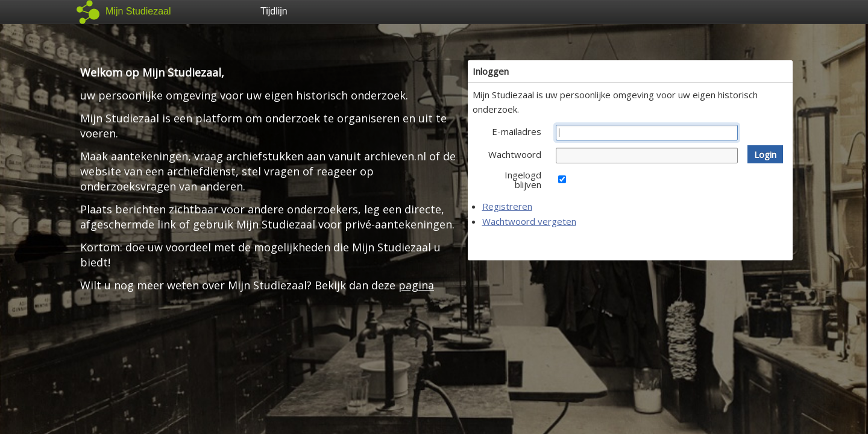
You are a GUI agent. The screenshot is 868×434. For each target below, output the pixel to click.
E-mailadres (517, 131)
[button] (765, 154)
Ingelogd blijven (523, 180)
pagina (416, 285)
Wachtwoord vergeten (529, 221)
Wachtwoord (515, 154)
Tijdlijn (274, 11)
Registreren (507, 206)
